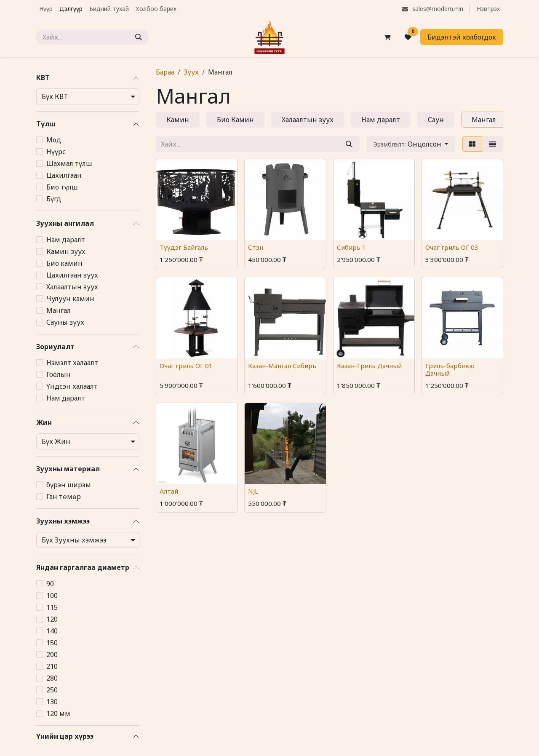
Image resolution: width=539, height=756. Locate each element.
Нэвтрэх (488, 9)
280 (52, 678)
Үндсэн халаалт (72, 386)
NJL (253, 491)
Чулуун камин (70, 299)
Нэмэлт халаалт (72, 363)
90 (50, 584)
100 (52, 596)
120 (52, 619)
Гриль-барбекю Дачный (450, 369)
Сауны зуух (65, 322)
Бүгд (54, 199)
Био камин (64, 263)
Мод (54, 140)
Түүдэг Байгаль (184, 247)
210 (52, 666)
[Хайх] (139, 37)
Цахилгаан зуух (72, 275)
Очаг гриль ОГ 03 (452, 247)
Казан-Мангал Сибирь (282, 365)
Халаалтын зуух (72, 287)
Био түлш (62, 187)
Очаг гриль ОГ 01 (186, 365)
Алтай (169, 491)
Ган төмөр (64, 497)
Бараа (165, 72)
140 (52, 631)
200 (52, 654)
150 (52, 643)
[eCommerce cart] (387, 37)
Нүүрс (56, 152)
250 (52, 690)
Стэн (256, 247)
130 (52, 702)
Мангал (59, 310)
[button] (411, 144)
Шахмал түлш (69, 163)
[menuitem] (46, 9)
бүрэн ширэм (69, 485)
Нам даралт (66, 240)
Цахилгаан (64, 175)
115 (52, 607)
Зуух (191, 72)
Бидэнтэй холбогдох (462, 37)
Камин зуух (66, 251)
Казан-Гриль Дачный (369, 365)
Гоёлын (59, 374)
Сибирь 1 (351, 247)
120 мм (58, 713)
